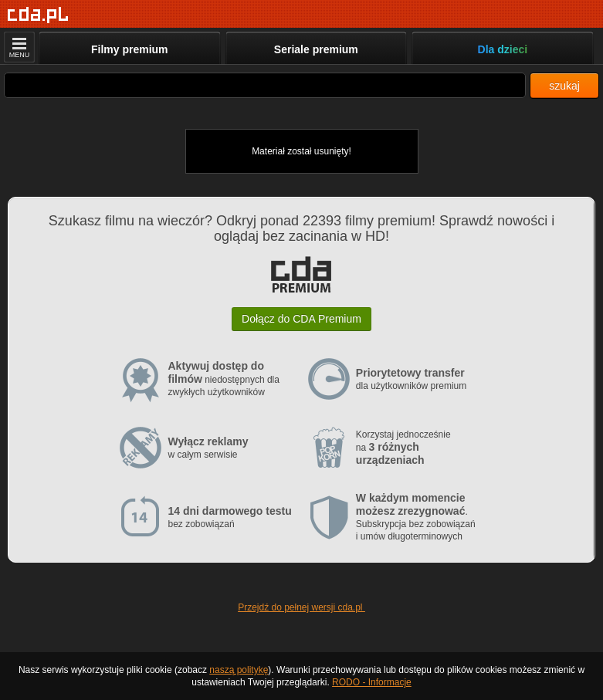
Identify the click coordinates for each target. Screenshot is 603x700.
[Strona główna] (38, 15)
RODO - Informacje (372, 682)
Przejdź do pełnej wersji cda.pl (301, 607)
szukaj (564, 86)
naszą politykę (239, 670)
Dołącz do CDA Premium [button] (301, 319)
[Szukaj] (265, 85)
